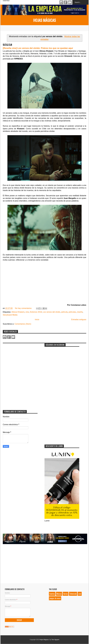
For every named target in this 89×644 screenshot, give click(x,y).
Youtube (70, 2)
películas (72, 312)
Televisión (73, 594)
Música (59, 594)
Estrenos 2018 (36, 312)
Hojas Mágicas (45, 20)
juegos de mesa (55, 598)
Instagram (61, 2)
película (64, 312)
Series (66, 594)
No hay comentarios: (24, 308)
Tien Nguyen (55, 640)
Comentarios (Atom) (23, 324)
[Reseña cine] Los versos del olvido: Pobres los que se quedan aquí (38, 48)
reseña (80, 312)
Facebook (66, 2)
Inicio (37, 320)
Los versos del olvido (52, 312)
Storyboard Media (10, 315)
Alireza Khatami (18, 312)
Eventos (52, 594)
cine (27, 312)
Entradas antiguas (79, 320)
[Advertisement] (20, 359)
